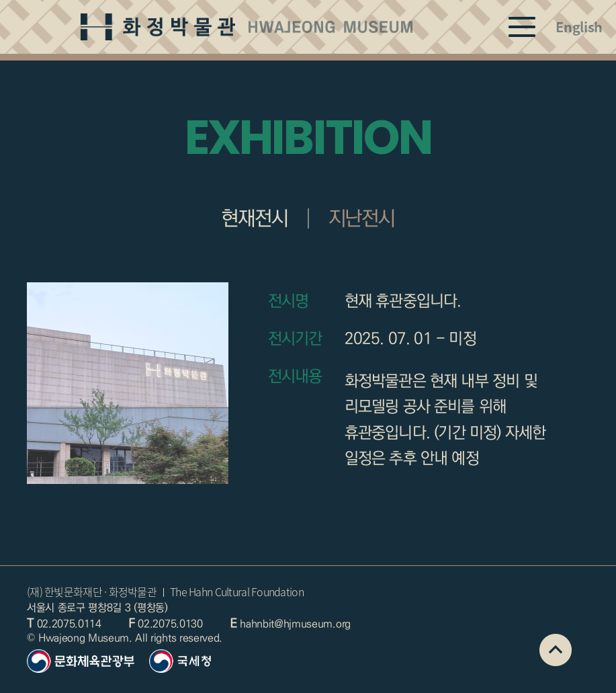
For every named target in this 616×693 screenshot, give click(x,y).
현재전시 (254, 218)
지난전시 (362, 218)
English (579, 27)
